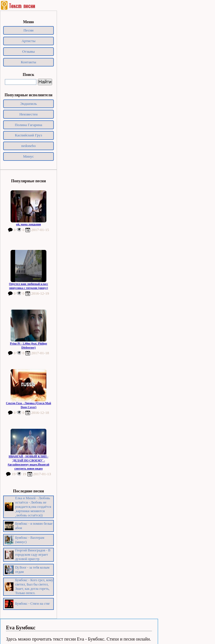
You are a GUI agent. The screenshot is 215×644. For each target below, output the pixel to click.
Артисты (28, 41)
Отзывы (29, 51)
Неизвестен (29, 114)
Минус (29, 156)
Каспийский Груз (28, 135)
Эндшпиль (28, 104)
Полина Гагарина (28, 125)
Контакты (29, 62)
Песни (28, 30)
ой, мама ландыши (28, 224)
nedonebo (28, 146)
